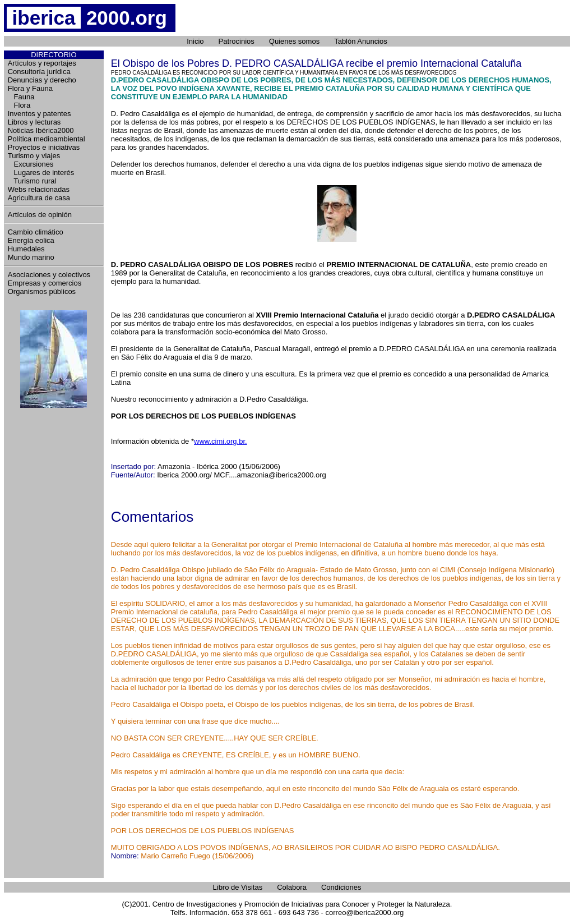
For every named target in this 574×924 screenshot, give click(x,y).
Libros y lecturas (34, 122)
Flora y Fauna (30, 88)
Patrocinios (237, 41)
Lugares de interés (41, 173)
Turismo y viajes (34, 156)
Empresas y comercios (45, 283)
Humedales (26, 249)
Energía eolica (31, 240)
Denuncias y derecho (42, 80)
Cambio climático (36, 232)
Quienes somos (294, 41)
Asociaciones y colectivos (49, 275)
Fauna (21, 97)
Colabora (292, 887)
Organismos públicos (42, 291)
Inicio (195, 41)
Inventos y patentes (40, 114)
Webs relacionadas (39, 189)
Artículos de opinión (40, 215)
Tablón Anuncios (361, 41)
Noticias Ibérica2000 (41, 130)
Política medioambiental (47, 139)
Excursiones (31, 164)
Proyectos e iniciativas (44, 147)
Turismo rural (32, 181)
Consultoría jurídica (39, 72)
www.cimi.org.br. (221, 441)
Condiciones (341, 887)
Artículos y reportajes (42, 63)
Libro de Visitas (238, 887)
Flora (19, 105)
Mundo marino (31, 257)
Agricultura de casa (39, 198)
